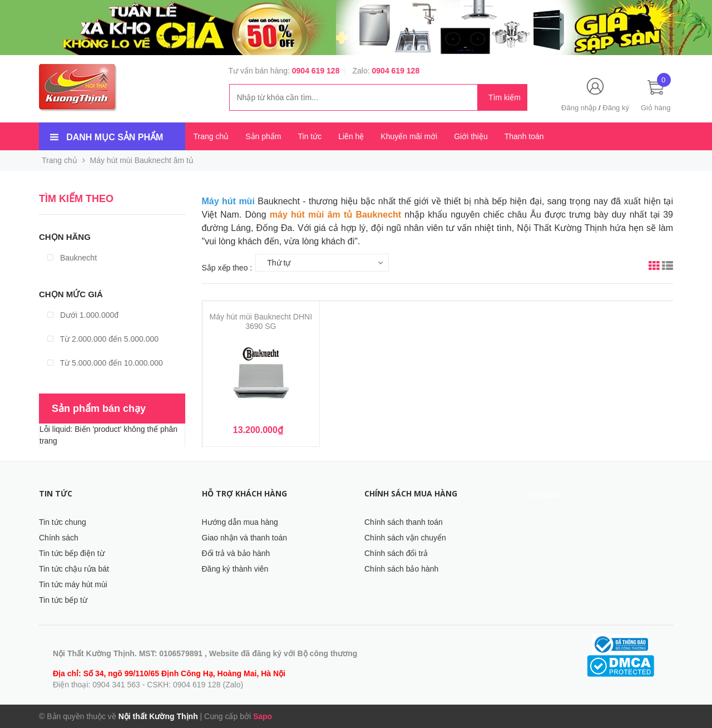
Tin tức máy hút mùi (73, 584)
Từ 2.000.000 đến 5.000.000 (103, 339)
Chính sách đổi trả (396, 553)
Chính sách (59, 538)
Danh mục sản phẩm (115, 137)
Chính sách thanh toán (404, 522)
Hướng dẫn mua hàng (240, 522)
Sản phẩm (263, 136)
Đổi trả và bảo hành (236, 553)
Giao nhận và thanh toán (245, 538)
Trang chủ (211, 136)
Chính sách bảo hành (401, 569)
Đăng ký (616, 108)
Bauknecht (72, 258)
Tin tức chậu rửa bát (74, 569)
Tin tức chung (63, 522)
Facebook (544, 495)
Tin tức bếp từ (63, 600)
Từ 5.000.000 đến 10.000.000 (105, 363)
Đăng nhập (579, 108)
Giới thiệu (471, 136)
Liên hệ (351, 136)
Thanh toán (524, 136)
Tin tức (310, 136)
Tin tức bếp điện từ (72, 553)
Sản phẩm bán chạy (99, 409)
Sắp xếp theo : (227, 268)
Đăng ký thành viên (235, 569)
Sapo (263, 716)
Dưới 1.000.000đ (83, 315)
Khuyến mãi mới (409, 136)
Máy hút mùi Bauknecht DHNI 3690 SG (261, 321)
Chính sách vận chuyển (405, 538)
